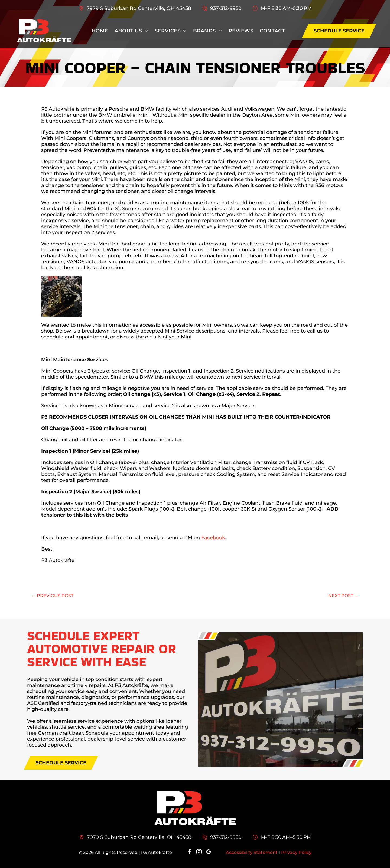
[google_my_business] (209, 852)
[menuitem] (100, 31)
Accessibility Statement (252, 852)
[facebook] (190, 852)
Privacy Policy (296, 852)
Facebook (213, 538)
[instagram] (199, 852)
